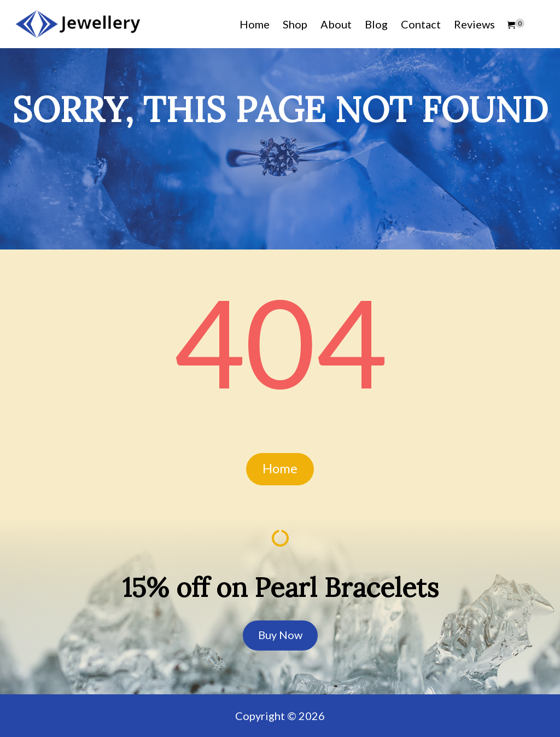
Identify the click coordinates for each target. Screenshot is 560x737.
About (336, 24)
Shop (295, 24)
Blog (376, 24)
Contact (421, 24)
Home (255, 24)
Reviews (474, 24)
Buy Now (280, 635)
